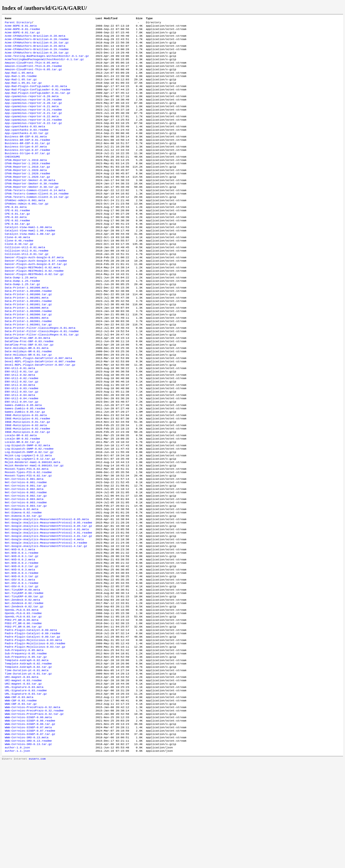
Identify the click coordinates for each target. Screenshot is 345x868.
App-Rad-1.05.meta (19, 81)
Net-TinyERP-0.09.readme (24, 675)
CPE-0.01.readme (17, 238)
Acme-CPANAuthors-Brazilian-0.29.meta (35, 50)
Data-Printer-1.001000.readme (28, 330)
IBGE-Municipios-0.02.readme (27, 487)
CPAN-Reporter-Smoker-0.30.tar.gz (32, 211)
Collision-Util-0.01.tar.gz (27, 288)
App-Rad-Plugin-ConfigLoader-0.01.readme (38, 100)
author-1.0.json (17, 852)
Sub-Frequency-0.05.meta (24, 741)
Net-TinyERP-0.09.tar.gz (24, 679)
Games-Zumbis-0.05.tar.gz (25, 468)
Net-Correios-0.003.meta (24, 568)
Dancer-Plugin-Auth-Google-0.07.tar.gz (36, 299)
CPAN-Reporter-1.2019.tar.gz (27, 188)
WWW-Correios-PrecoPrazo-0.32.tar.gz (34, 814)
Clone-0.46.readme (19, 273)
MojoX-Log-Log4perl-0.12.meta (28, 518)
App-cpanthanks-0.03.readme (27, 146)
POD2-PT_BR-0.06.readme (23, 710)
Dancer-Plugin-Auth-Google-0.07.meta (34, 292)
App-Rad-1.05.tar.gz (21, 88)
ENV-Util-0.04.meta (20, 449)
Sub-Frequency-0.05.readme (26, 745)
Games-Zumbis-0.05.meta (23, 461)
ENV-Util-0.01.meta (20, 418)
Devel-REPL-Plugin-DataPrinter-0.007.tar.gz (40, 415)
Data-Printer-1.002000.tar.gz (28, 357)
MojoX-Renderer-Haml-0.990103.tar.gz (34, 530)
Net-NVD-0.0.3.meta (20, 649)
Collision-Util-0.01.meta (25, 280)
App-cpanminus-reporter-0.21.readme (33, 123)
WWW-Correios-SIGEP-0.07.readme (30, 833)
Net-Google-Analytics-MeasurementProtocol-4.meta (44, 614)
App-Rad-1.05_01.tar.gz (23, 92)
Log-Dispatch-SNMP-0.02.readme (29, 510)
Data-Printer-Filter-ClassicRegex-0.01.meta (40, 372)
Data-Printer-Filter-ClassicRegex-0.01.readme (42, 376)
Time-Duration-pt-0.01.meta (27, 764)
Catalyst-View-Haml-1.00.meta (28, 257)
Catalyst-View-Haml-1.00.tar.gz (30, 265)
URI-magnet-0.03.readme (23, 775)
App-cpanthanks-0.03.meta (25, 142)
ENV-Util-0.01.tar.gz (22, 422)
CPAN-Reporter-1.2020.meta (26, 192)
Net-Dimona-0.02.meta (22, 580)
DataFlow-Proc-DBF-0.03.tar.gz (29, 392)
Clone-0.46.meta (17, 269)
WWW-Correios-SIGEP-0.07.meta (28, 829)
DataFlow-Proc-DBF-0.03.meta (27, 384)
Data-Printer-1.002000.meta (27, 349)
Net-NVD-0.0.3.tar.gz (22, 656)
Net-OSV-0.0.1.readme (22, 664)
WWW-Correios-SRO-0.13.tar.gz (28, 848)
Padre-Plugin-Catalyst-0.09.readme (32, 721)
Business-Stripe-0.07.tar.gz (27, 173)
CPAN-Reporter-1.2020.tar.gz (27, 200)
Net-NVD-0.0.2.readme (22, 641)
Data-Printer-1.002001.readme (28, 365)
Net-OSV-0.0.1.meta (20, 660)
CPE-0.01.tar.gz (17, 242)
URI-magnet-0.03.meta (22, 771)
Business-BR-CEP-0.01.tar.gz (27, 161)
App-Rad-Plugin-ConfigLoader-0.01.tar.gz (38, 104)
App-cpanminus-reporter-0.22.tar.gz (33, 138)
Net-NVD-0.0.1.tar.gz (22, 633)
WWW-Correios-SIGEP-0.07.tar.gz (30, 837)
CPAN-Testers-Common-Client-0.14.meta (35, 215)
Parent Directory (18, 23)
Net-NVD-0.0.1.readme (22, 629)
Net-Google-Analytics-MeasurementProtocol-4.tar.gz (46, 622)
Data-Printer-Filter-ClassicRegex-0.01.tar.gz (42, 380)
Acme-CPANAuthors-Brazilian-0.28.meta (35, 39)
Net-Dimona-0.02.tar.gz (23, 587)
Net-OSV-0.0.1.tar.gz (22, 668)
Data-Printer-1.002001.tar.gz (28, 369)
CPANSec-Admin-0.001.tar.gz (27, 230)
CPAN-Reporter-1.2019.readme (27, 184)
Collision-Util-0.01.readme (27, 284)
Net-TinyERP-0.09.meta (22, 672)
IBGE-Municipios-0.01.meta (26, 472)
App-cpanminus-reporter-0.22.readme (33, 135)
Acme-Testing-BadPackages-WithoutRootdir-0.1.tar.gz (47, 62)
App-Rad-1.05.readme (21, 85)
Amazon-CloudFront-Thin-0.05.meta (32, 69)
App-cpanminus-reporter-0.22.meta (32, 131)
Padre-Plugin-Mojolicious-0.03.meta (33, 729)
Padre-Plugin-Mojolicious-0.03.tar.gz (35, 737)
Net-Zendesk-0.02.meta (22, 683)
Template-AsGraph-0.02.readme (28, 756)
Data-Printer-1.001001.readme (28, 342)
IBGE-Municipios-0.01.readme (27, 476)
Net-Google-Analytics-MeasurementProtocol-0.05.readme (49, 595)
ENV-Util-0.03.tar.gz (22, 445)
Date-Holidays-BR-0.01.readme (28, 399)
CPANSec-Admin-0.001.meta (25, 227)
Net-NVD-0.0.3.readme (22, 652)
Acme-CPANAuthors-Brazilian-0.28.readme (37, 42)
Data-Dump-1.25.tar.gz (22, 323)
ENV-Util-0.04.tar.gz (22, 457)
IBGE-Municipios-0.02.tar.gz (27, 491)
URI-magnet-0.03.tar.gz (23, 779)
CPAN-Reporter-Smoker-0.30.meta (30, 204)
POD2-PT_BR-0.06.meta (22, 706)
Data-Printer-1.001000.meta (27, 326)
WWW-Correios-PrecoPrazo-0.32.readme (34, 810)
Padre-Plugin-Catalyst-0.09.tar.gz (32, 725)
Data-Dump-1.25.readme (22, 319)
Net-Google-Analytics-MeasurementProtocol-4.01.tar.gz (49, 610)
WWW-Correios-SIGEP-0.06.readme (30, 821)
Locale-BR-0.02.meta (21, 495)
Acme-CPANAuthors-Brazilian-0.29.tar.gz (37, 58)
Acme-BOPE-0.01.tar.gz (22, 35)
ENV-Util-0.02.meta (20, 426)
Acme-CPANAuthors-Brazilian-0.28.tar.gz (37, 46)
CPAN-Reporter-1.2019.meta (26, 181)
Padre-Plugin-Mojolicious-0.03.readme (35, 733)
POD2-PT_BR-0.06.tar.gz (23, 714)
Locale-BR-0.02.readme (22, 499)
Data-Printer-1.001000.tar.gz (28, 334)
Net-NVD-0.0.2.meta (20, 637)
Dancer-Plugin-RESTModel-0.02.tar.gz (34, 311)
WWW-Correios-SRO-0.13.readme (28, 844)
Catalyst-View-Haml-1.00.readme (30, 261)
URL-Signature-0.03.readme (26, 787)
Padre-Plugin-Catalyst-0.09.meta (31, 718)
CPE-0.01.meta (16, 234)
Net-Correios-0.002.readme (26, 560)
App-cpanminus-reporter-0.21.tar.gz (33, 127)
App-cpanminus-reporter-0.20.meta (32, 108)
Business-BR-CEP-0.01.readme (27, 158)
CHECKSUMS (12, 177)
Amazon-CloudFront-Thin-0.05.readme (33, 73)
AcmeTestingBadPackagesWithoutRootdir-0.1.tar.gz (44, 65)
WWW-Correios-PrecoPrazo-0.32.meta (32, 806)
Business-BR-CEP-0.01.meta (26, 154)
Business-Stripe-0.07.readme (27, 169)
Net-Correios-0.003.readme (26, 572)
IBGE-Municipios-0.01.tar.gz (27, 480)
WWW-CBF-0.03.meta (19, 794)
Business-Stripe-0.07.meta (26, 165)
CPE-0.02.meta (16, 246)
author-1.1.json (17, 856)
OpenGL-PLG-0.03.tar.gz (23, 702)
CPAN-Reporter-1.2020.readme (27, 196)
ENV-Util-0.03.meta (20, 438)
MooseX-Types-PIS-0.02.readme (28, 537)
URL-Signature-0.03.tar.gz (26, 791)
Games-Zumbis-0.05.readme (25, 464)
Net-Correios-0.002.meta (24, 557)
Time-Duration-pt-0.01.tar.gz (28, 768)
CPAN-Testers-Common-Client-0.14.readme (37, 219)
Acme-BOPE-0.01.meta (21, 27)
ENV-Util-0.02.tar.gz (22, 434)
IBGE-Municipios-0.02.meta (26, 484)
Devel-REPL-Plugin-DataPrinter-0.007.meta (38, 407)
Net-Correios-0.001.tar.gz (26, 553)
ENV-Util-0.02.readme (22, 430)
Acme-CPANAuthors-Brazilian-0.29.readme (37, 54)
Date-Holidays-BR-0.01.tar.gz (28, 403)
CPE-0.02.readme (17, 250)
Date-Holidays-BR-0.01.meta (27, 395)
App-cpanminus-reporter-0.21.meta (32, 119)
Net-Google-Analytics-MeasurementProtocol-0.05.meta (47, 591)
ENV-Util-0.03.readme (22, 441)
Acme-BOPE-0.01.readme (22, 31)
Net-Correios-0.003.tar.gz (26, 576)
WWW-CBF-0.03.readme (21, 798)
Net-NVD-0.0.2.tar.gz (22, 645)
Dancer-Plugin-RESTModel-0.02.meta (32, 303)
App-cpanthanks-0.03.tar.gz (27, 150)
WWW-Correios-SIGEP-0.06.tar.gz (30, 825)
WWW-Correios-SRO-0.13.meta (27, 840)
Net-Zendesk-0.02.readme (24, 687)
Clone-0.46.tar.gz (19, 276)
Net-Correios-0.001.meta (24, 545)
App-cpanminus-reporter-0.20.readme (33, 111)
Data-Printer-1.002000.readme (28, 353)
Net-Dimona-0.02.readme (23, 583)
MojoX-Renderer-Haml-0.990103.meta (32, 526)
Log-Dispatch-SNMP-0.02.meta (27, 507)
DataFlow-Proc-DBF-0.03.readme (29, 388)
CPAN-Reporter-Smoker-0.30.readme (32, 207)
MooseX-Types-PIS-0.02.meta (27, 534)
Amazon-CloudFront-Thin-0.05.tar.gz (33, 77)
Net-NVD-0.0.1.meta (20, 626)
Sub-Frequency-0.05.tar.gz (26, 748)
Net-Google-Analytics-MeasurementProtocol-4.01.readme (49, 606)
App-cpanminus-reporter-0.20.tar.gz (33, 115)
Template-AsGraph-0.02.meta (27, 752)
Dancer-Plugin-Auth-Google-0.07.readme (36, 296)
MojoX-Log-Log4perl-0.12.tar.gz (30, 522)
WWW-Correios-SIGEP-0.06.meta (28, 817)
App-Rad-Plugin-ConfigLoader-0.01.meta (36, 96)
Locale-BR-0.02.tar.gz (22, 503)
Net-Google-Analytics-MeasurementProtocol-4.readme (46, 618)
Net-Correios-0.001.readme (26, 549)
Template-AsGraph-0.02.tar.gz (28, 760)
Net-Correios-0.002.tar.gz (26, 564)
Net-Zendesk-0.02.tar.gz (24, 691)
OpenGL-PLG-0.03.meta (22, 695)
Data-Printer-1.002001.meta (27, 361)
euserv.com (37, 864)
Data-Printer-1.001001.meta (27, 338)
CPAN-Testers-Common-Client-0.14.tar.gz (37, 223)
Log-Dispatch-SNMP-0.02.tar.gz (29, 514)
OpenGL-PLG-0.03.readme (23, 698)
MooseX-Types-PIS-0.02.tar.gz (28, 541)
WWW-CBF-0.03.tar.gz (21, 802)
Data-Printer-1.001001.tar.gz (28, 346)
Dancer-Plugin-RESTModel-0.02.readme (34, 307)
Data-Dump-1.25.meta (21, 315)
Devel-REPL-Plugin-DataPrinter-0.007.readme (40, 411)
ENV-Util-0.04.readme (22, 453)
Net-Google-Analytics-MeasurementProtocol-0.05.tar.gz (49, 599)
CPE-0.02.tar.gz (17, 253)
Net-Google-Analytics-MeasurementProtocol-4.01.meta (47, 603)
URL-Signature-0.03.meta (24, 783)
